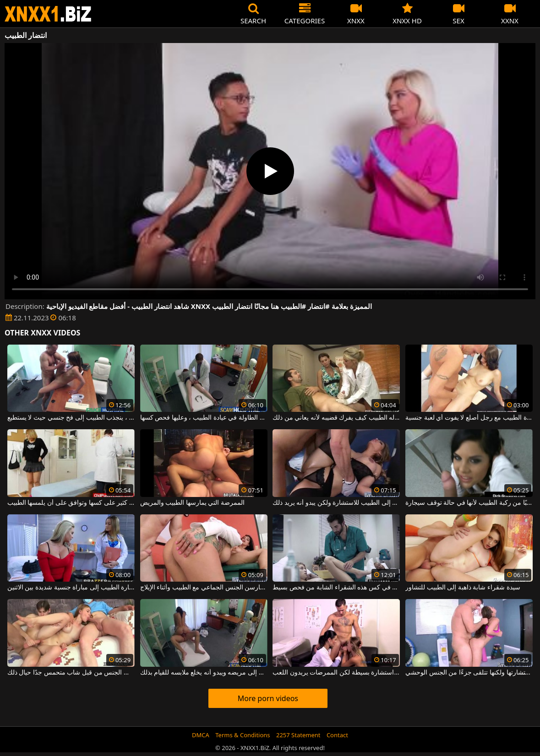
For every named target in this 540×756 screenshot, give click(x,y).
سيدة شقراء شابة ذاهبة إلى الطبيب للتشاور (463, 588)
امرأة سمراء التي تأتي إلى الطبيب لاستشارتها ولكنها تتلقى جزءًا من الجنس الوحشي (469, 673)
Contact (337, 735)
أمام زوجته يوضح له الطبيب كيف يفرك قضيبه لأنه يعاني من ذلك (336, 418)
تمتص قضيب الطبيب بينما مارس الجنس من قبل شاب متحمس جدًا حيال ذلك (71, 673)
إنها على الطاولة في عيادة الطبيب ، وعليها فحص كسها (204, 418)
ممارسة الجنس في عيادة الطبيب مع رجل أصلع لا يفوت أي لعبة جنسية (469, 418)
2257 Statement (298, 735)
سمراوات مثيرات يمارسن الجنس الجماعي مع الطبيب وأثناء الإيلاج (204, 588)
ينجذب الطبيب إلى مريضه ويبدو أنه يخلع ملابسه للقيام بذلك (204, 673)
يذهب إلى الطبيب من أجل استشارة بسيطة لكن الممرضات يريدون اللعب (336, 673)
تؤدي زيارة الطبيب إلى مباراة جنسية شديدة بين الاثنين (71, 588)
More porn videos (268, 698)
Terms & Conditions (243, 735)
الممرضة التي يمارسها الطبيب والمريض (193, 503)
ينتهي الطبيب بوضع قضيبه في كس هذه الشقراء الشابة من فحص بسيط (336, 588)
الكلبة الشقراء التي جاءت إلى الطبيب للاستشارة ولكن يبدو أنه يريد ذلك (336, 503)
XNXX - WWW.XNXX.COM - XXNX (48, 14)
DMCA (201, 735)
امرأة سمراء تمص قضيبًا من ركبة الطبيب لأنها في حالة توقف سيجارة (469, 503)
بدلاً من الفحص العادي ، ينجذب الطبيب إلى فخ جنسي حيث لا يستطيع (71, 418)
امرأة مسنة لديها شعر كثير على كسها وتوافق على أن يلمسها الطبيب (71, 503)
